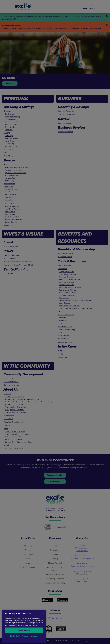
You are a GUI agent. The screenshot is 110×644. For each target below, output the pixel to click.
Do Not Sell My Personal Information (24, 636)
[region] (24, 626)
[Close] (43, 614)
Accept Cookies (24, 630)
